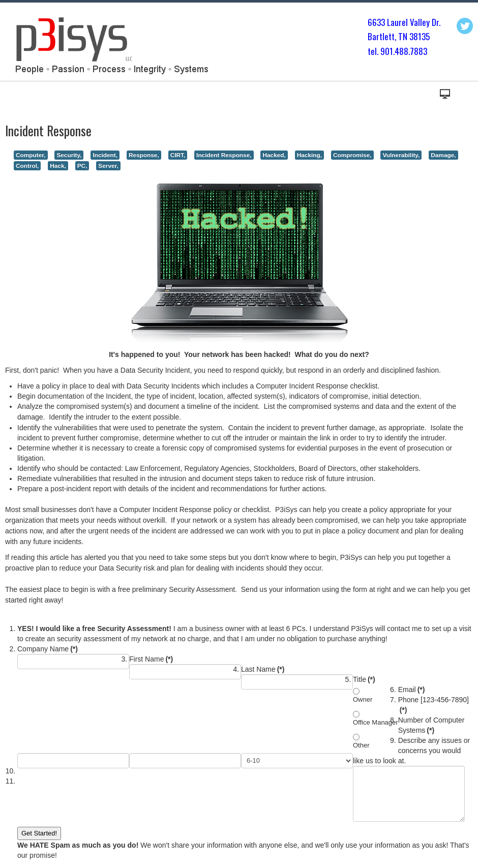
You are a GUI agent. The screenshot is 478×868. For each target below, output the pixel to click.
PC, (82, 166)
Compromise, (352, 155)
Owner (363, 699)
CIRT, (178, 155)
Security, (69, 155)
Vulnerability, (401, 155)
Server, (108, 166)
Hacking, (309, 155)
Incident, (105, 155)
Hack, (58, 166)
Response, (144, 155)
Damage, (443, 155)
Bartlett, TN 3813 (397, 36)
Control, (27, 166)
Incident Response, (224, 155)
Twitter (465, 26)
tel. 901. (381, 51)
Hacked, (274, 155)
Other (361, 745)
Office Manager (376, 722)
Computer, (31, 155)
